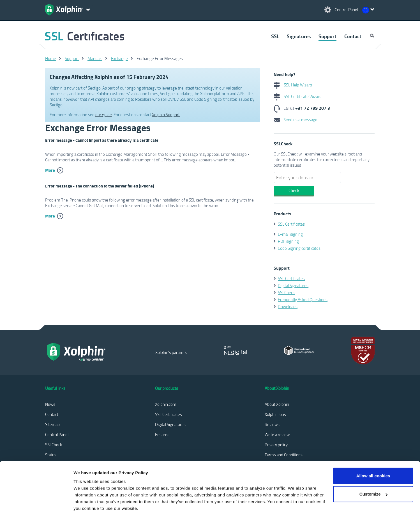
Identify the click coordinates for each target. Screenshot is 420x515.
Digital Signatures (293, 285)
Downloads (288, 306)
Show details (86, 504)
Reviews (272, 424)
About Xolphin (277, 404)
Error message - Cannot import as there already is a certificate (102, 140)
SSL (275, 36)
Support (327, 36)
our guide (104, 115)
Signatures (299, 36)
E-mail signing (290, 234)
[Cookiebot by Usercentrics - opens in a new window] (36, 504)
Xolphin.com (166, 404)
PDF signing (288, 241)
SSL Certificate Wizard (298, 96)
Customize (373, 467)
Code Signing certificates (299, 248)
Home (51, 58)
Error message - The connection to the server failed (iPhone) (100, 186)
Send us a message (296, 120)
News (50, 404)
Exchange (119, 58)
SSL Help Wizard (293, 85)
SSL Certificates (291, 224)
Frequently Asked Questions (303, 299)
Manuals (95, 58)
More (50, 170)
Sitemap (52, 424)
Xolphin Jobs (275, 414)
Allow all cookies (373, 449)
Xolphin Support (166, 115)
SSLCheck (286, 292)
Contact (353, 36)
